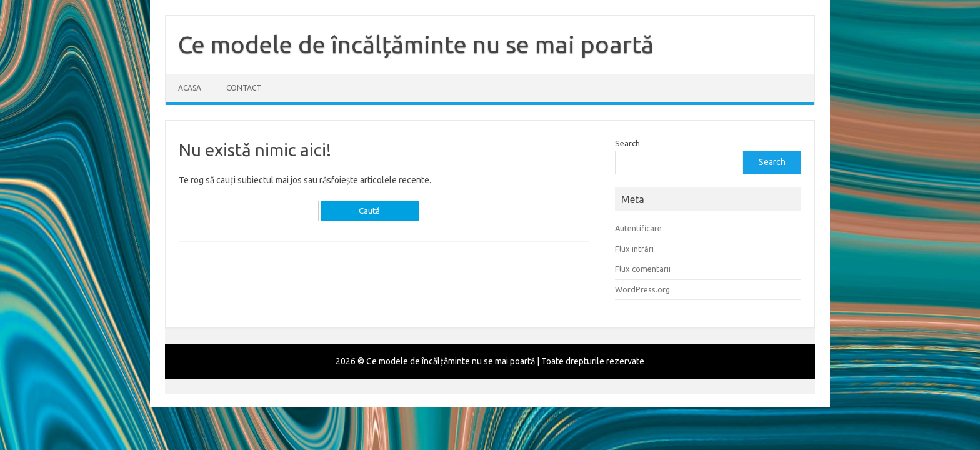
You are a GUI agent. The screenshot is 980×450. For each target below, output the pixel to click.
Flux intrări (634, 249)
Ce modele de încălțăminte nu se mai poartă (416, 44)
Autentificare (638, 228)
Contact (244, 88)
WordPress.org (642, 289)
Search (627, 143)
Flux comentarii (643, 269)
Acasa (190, 88)
